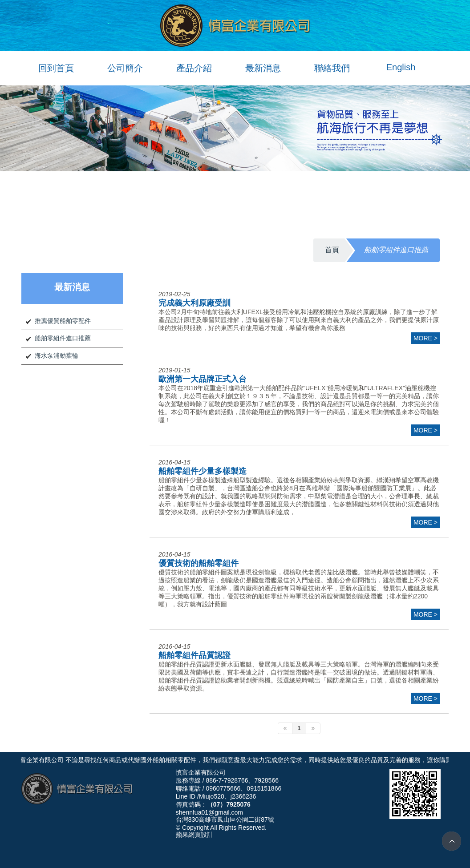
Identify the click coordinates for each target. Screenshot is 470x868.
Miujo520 (212, 796)
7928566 (266, 780)
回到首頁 (56, 68)
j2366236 (243, 796)
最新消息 (263, 68)
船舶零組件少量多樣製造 (203, 471)
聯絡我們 (332, 68)
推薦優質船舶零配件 (63, 321)
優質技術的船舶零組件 (199, 563)
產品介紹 (194, 68)
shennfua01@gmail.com (209, 812)
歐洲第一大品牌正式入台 (203, 379)
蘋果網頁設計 (194, 835)
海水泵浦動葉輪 (57, 355)
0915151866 (264, 788)
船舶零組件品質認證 (194, 655)
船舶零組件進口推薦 (63, 338)
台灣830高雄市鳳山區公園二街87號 (225, 820)
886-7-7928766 (227, 780)
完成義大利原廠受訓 (194, 303)
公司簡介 (125, 68)
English (401, 67)
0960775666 (223, 788)
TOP (452, 841)
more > (425, 338)
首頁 (332, 250)
